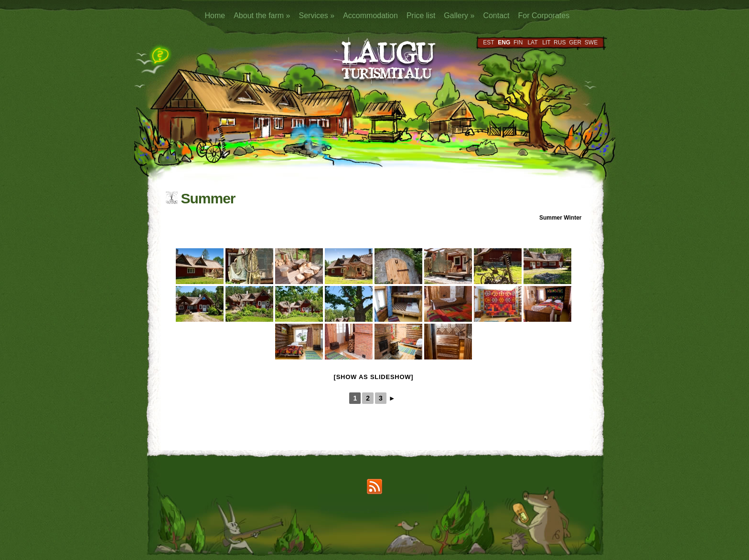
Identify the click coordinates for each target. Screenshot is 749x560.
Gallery (459, 16)
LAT (532, 42)
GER (575, 42)
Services (316, 16)
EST (488, 42)
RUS (560, 42)
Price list (421, 16)
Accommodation (370, 16)
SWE (591, 42)
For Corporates (544, 16)
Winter (572, 218)
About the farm (262, 16)
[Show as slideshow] (374, 377)
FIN (518, 42)
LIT (546, 42)
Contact (496, 16)
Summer (551, 218)
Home (215, 16)
